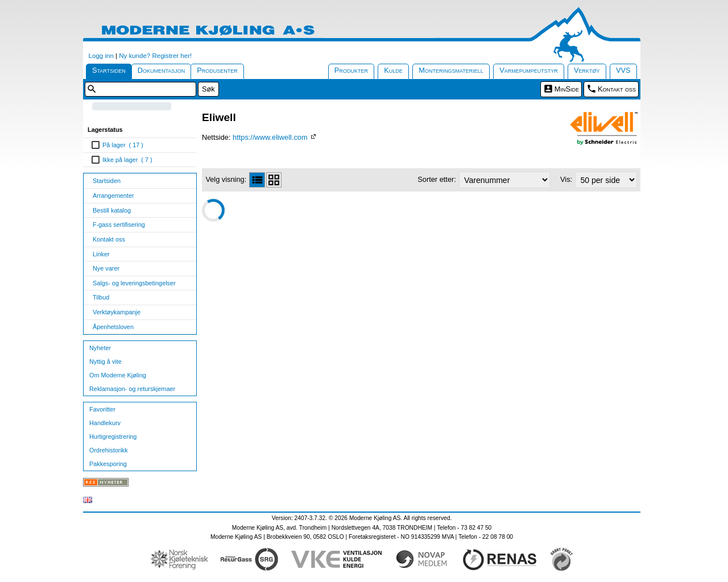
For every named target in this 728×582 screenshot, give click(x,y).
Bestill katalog (112, 210)
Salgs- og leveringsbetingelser (134, 283)
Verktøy (587, 70)
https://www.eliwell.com (271, 137)
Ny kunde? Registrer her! (155, 56)
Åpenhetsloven (113, 327)
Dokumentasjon (162, 70)
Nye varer (106, 268)
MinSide (567, 89)
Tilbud (101, 297)
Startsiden (109, 70)
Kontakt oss (617, 89)
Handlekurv (105, 423)
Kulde (393, 70)
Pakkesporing (108, 464)
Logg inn (101, 56)
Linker (101, 254)
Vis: (566, 179)
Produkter (351, 70)
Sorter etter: (437, 179)
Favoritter (102, 409)
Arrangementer (113, 196)
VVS (623, 70)
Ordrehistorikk (109, 450)
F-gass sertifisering (119, 225)
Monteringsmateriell (451, 70)
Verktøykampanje (117, 312)
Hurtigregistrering (113, 436)
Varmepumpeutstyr (529, 70)
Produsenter (217, 70)
